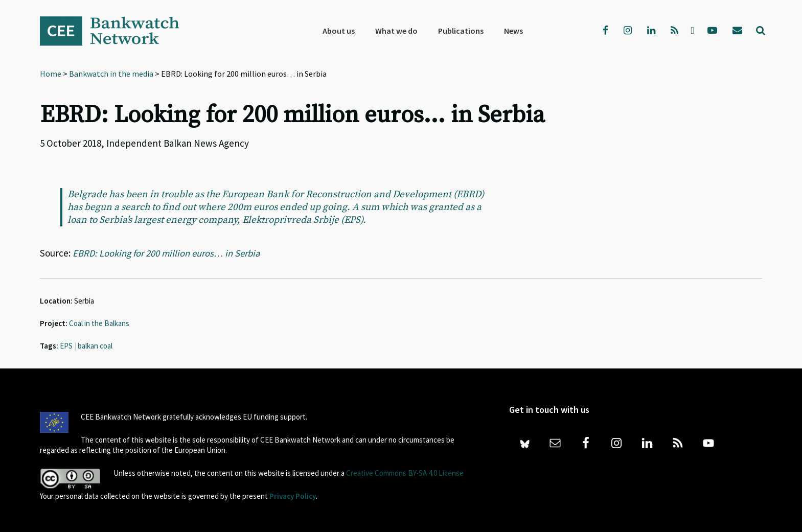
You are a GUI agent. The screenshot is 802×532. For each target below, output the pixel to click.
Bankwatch (117, 31)
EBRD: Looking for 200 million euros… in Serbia (168, 253)
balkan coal (95, 346)
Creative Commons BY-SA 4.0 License (405, 473)
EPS (66, 346)
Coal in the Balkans (99, 323)
